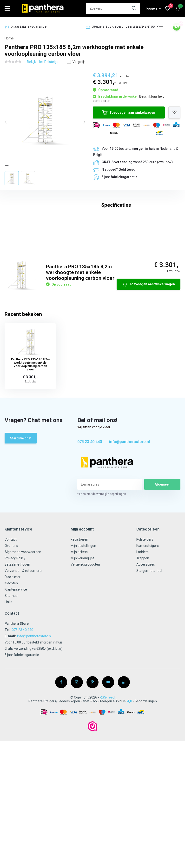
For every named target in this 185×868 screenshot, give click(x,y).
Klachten (11, 673)
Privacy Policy (15, 648)
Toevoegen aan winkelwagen (129, 112)
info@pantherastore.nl (129, 532)
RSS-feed (107, 787)
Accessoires (146, 654)
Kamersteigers (148, 636)
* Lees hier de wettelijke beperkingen (102, 584)
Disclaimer (13, 667)
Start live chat (21, 528)
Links (8, 692)
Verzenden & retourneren (24, 661)
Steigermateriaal (149, 661)
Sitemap (11, 686)
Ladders (142, 642)
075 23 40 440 (90, 532)
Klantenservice (16, 679)
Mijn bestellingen (83, 636)
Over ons (11, 636)
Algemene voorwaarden (23, 642)
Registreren (79, 629)
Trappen (143, 648)
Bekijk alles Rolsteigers (44, 62)
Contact (11, 629)
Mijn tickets (79, 642)
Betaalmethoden (17, 654)
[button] (161, 27)
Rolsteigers (145, 629)
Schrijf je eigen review (154, 301)
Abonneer (162, 574)
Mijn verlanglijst (82, 648)
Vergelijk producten (85, 654)
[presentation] (6, 122)
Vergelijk (76, 62)
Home (9, 38)
